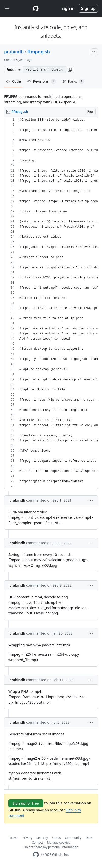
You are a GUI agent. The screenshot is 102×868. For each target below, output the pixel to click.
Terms (14, 838)
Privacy (27, 838)
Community (73, 838)
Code (14, 81)
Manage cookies (59, 842)
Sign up (88, 8)
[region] (51, 303)
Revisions (42, 81)
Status (56, 838)
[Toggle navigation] (7, 9)
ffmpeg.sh (39, 52)
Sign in (68, 8)
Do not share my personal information (51, 847)
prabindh (14, 52)
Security (42, 838)
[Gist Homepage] (36, 8)
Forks (73, 81)
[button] (70, 70)
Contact (37, 842)
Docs (89, 838)
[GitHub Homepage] (36, 855)
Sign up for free (26, 803)
